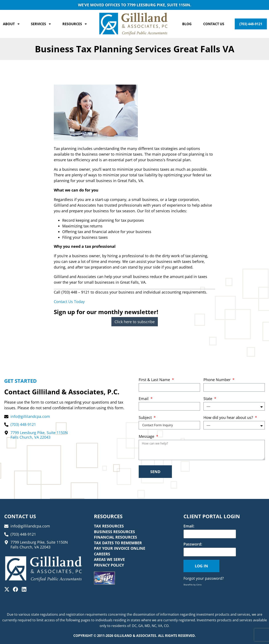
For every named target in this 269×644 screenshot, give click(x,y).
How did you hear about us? (229, 418)
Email (144, 399)
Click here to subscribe (135, 322)
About (12, 24)
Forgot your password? (204, 578)
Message (147, 437)
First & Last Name (155, 380)
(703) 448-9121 (251, 24)
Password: (193, 544)
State (208, 399)
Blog (187, 24)
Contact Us (214, 24)
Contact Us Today (69, 302)
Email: (189, 526)
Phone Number (218, 380)
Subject (146, 418)
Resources (75, 24)
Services (41, 24)
